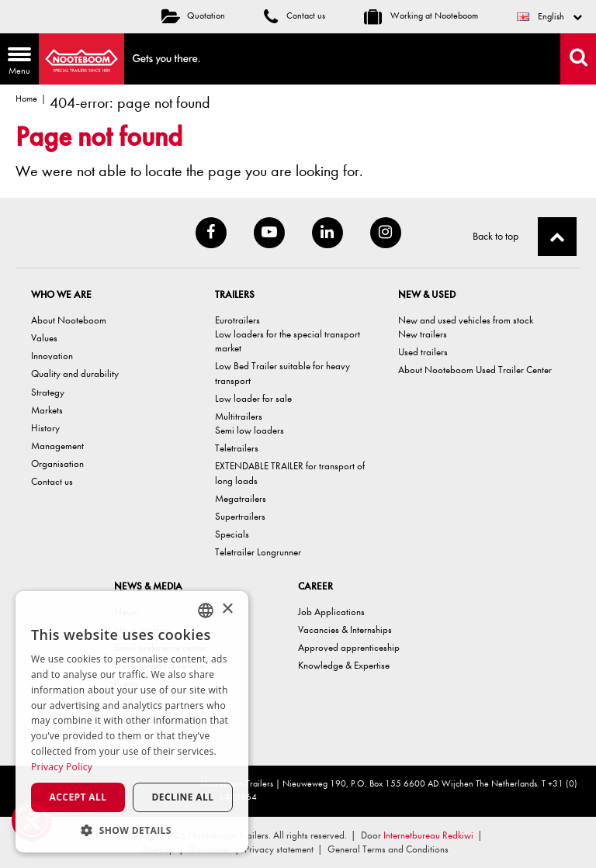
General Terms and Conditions (388, 849)
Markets (47, 410)
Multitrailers (239, 416)
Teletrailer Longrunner (258, 552)
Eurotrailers (237, 320)
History (45, 428)
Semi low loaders (249, 430)
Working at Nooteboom (421, 16)
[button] (132, 830)
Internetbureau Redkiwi (428, 835)
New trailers (423, 334)
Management (57, 446)
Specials (232, 534)
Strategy (48, 392)
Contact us (295, 16)
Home (26, 99)
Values (44, 338)
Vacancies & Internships (345, 629)
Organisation (57, 463)
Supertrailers (240, 516)
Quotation (193, 16)
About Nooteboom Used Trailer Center (475, 370)
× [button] (227, 609)
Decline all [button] (183, 797)
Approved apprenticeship (349, 647)
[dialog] (132, 722)
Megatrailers (241, 498)
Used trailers (423, 352)
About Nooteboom (69, 320)
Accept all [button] (78, 797)
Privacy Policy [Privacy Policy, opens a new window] (62, 767)
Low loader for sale (253, 398)
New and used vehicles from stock (466, 320)
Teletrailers (237, 448)
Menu (16, 62)
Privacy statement (279, 849)
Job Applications (331, 612)
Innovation (52, 356)
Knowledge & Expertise (344, 665)
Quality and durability (75, 373)
